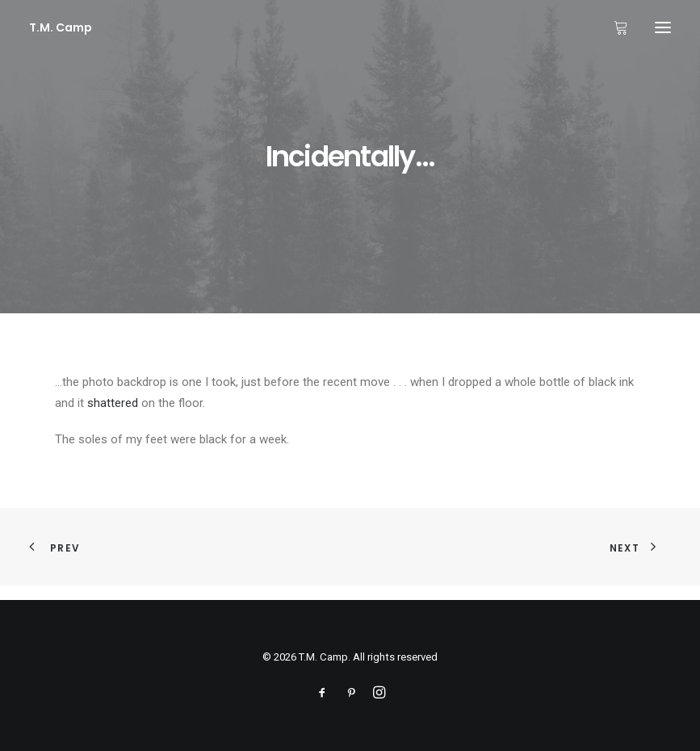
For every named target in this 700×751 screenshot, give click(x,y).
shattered (113, 403)
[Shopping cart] (614, 27)
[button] (663, 27)
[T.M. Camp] (61, 27)
